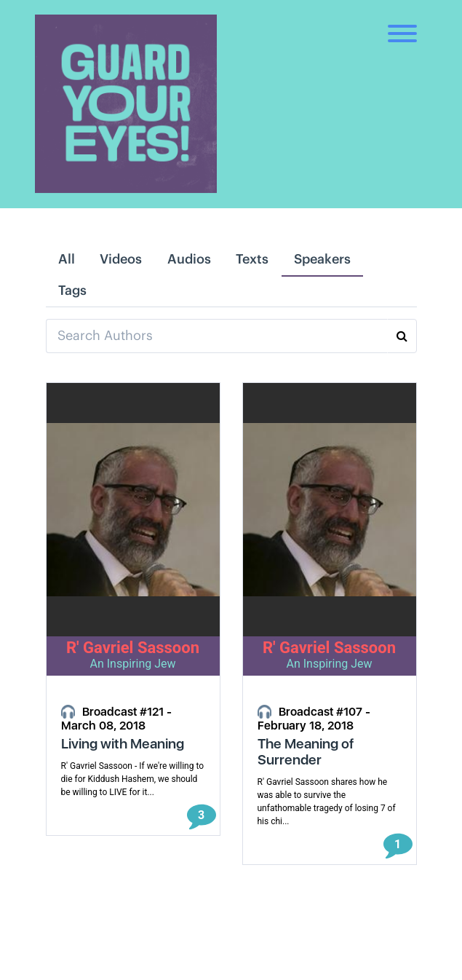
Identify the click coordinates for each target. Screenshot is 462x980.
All (67, 259)
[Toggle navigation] (402, 22)
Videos (121, 259)
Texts (252, 259)
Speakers (322, 259)
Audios (189, 259)
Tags (72, 291)
